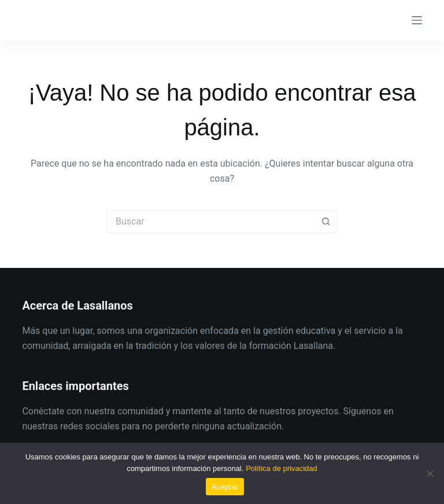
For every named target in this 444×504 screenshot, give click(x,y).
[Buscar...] (210, 222)
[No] (430, 473)
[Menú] (417, 20)
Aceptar (225, 487)
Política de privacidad (282, 468)
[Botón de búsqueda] (326, 222)
